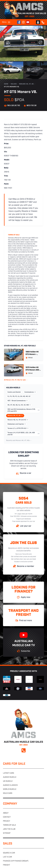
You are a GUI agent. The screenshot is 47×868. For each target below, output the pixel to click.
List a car (7, 857)
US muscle (8, 781)
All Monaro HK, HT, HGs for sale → (16, 380)
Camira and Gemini (14, 392)
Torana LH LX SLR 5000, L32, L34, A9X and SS (23, 434)
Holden (14, 84)
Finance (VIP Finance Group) (16, 861)
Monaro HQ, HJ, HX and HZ (18, 420)
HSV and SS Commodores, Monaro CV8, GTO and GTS (23, 410)
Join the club (9, 829)
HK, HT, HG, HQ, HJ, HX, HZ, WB (19, 405)
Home (6, 84)
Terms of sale (9, 825)
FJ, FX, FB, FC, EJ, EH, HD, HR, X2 (19, 397)
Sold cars (8, 793)
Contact (7, 817)
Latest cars (9, 773)
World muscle (10, 789)
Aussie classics (10, 785)
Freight (7, 865)
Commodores (30, 392)
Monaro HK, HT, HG (26, 84)
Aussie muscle (10, 777)
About (6, 813)
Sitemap (7, 833)
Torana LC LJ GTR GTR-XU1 (18, 428)
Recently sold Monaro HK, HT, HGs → (19, 441)
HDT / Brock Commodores (18, 401)
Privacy (7, 821)
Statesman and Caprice (17, 424)
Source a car (9, 853)
